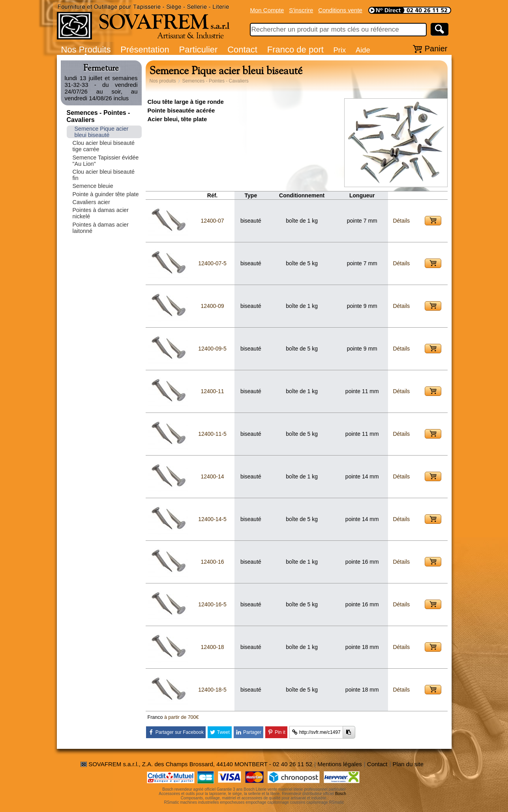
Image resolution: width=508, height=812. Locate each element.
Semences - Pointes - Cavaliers (216, 81)
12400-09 (212, 306)
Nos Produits (86, 50)
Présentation (145, 50)
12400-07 (212, 221)
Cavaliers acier (91, 202)
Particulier (199, 50)
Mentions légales (340, 764)
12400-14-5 (212, 519)
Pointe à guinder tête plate (106, 194)
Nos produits (163, 81)
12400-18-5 (212, 690)
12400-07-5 (212, 263)
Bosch (341, 794)
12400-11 (212, 391)
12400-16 (212, 562)
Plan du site (408, 764)
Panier (436, 49)
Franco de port (295, 50)
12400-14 (212, 476)
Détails (401, 221)
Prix (340, 50)
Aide (363, 50)
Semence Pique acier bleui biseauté (102, 132)
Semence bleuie (93, 186)
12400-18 (212, 647)
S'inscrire (301, 10)
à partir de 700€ (182, 717)
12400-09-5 (212, 349)
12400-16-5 (212, 604)
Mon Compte (267, 10)
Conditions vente (340, 10)
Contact (242, 50)
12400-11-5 (212, 434)
